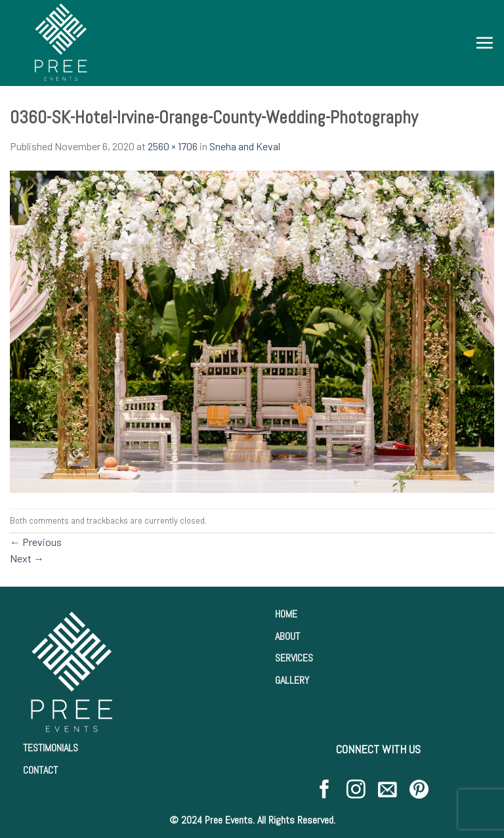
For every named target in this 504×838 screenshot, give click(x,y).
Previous (36, 542)
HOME (286, 614)
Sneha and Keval (245, 146)
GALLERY (292, 680)
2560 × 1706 (173, 146)
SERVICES (294, 658)
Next (27, 558)
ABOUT (287, 636)
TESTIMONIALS (51, 748)
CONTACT (40, 770)
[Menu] (484, 43)
